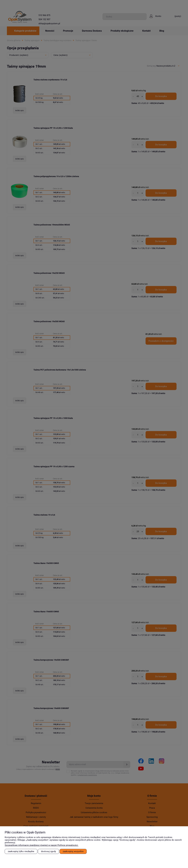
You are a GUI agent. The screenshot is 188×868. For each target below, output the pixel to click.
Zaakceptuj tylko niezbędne (21, 851)
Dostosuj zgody (48, 851)
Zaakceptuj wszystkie (73, 851)
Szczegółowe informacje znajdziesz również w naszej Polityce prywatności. (42, 845)
